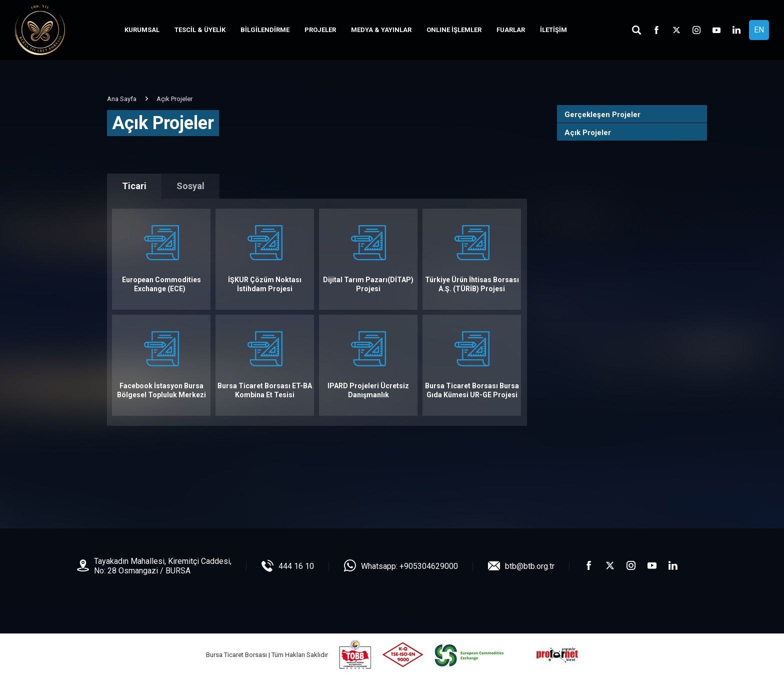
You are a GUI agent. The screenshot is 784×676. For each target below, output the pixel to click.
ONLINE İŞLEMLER (454, 30)
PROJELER (320, 30)
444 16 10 (296, 566)
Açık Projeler (588, 133)
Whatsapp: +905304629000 (409, 566)
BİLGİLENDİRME (265, 30)
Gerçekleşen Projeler (602, 115)
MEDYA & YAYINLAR (381, 30)
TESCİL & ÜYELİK (200, 30)
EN (759, 30)
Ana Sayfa (122, 99)
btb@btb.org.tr (530, 566)
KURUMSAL (142, 30)
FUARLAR (511, 30)
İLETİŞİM (553, 30)
